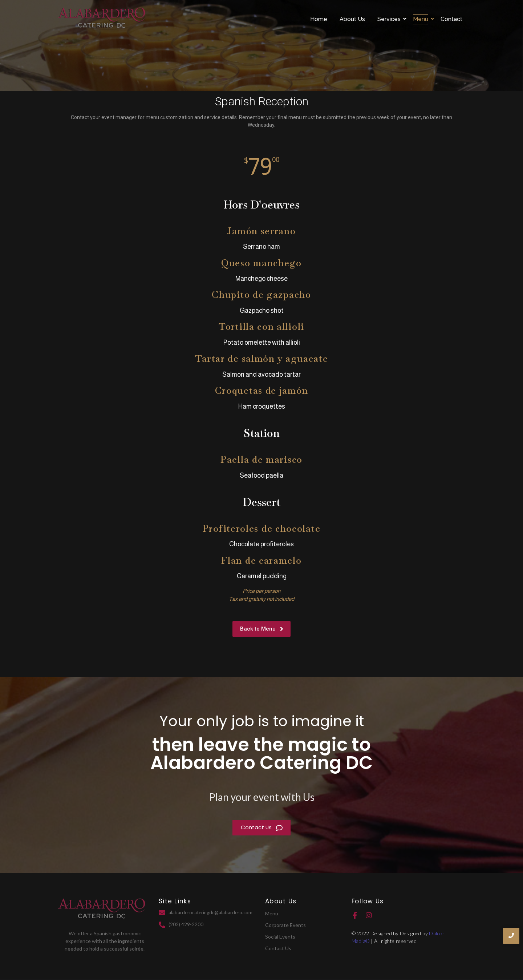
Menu (422, 19)
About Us (352, 19)
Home (319, 19)
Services (390, 19)
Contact (451, 19)
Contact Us (278, 948)
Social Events (280, 937)
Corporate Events (285, 925)
